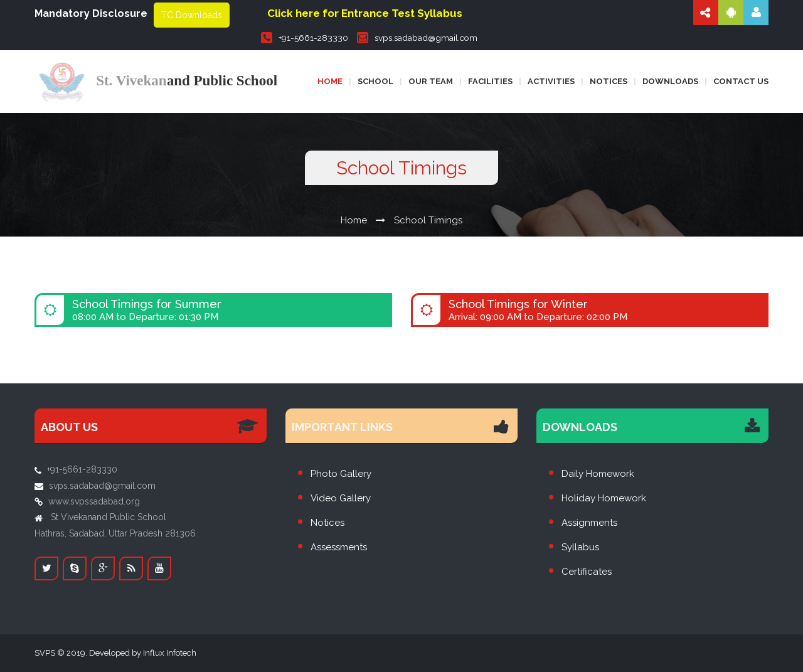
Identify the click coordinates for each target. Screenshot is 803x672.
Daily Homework (598, 474)
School (375, 81)
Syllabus (580, 547)
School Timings (428, 220)
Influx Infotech (170, 653)
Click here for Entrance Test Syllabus (365, 13)
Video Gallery (341, 498)
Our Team (431, 81)
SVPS (45, 653)
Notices (609, 81)
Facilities (490, 81)
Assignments (589, 523)
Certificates (587, 572)
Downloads (670, 81)
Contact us (741, 81)
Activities (551, 81)
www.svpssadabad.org (94, 501)
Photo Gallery (341, 474)
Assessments (339, 547)
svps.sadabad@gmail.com (417, 38)
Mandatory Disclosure (91, 13)
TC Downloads (192, 15)
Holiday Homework (604, 498)
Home (330, 81)
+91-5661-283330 (305, 38)
